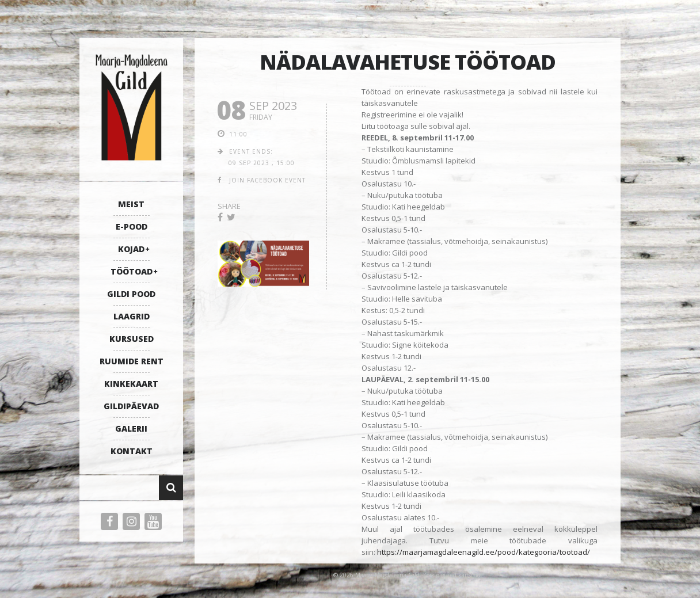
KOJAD (131, 249)
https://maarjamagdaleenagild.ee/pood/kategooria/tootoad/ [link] (484, 552)
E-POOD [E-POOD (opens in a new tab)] (132, 226)
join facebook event (267, 180)
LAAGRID (132, 316)
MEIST (131, 204)
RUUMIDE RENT (132, 361)
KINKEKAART (131, 384)
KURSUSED (132, 339)
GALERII (131, 428)
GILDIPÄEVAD (131, 406)
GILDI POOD (131, 294)
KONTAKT (132, 451)
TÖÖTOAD (132, 271)
